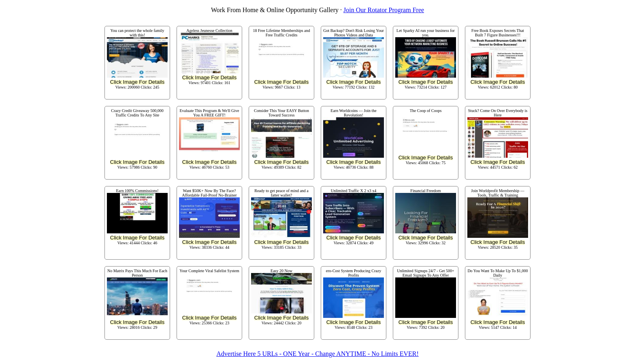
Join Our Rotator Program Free (384, 10)
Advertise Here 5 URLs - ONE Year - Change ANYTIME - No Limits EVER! (317, 354)
